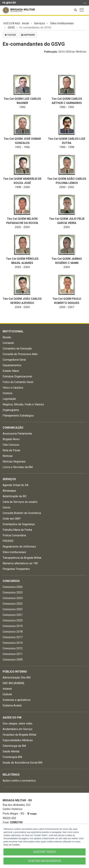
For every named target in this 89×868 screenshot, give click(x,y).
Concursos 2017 (13, 637)
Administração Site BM (17, 678)
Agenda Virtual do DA (16, 485)
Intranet (7, 689)
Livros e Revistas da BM (18, 467)
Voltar (10, 35)
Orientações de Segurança (19, 524)
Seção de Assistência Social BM (22, 763)
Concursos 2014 (13, 643)
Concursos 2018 (13, 632)
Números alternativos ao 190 (20, 563)
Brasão (7, 337)
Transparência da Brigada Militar (22, 558)
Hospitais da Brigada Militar (20, 735)
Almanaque (9, 491)
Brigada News (11, 439)
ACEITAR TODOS (44, 852)
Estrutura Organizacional (17, 376)
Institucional (13, 331)
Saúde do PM (12, 718)
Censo (7, 507)
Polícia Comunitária (14, 535)
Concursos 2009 (13, 660)
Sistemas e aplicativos (17, 700)
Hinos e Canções (13, 388)
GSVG (11, 28)
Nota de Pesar (11, 450)
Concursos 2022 (13, 609)
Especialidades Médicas (18, 740)
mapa (32, 814)
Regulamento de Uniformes (19, 547)
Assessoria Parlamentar (17, 434)
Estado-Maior (11, 371)
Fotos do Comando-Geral (18, 382)
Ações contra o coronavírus (19, 781)
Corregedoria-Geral (14, 360)
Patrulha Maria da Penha (17, 530)
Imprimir (28, 35)
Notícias (8, 456)
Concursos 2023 (13, 604)
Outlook (7, 694)
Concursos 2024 (13, 598)
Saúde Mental (11, 751)
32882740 (16, 822)
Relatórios (11, 775)
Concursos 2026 (13, 587)
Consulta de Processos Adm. (20, 354)
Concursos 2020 (13, 620)
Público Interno (15, 672)
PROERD (8, 541)
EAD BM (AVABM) (13, 683)
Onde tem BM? (12, 519)
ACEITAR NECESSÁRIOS (44, 861)
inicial (25, 23)
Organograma (11, 410)
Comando (8, 343)
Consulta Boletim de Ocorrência (22, 513)
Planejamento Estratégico (18, 416)
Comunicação (13, 428)
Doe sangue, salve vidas (18, 723)
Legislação (9, 399)
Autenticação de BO (15, 496)
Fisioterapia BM (12, 757)
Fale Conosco (11, 445)
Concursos (11, 581)
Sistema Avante (12, 705)
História (7, 393)
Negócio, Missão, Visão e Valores (23, 404)
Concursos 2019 (13, 626)
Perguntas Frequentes (16, 569)
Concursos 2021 (13, 615)
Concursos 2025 (13, 592)
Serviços (40, 23)
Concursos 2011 (13, 654)
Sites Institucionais (62, 23)
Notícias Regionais (14, 462)
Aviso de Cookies (12, 845)
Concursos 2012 (13, 648)
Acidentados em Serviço (18, 729)
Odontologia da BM (14, 746)
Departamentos (12, 365)
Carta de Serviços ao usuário (20, 502)
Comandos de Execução (17, 349)
